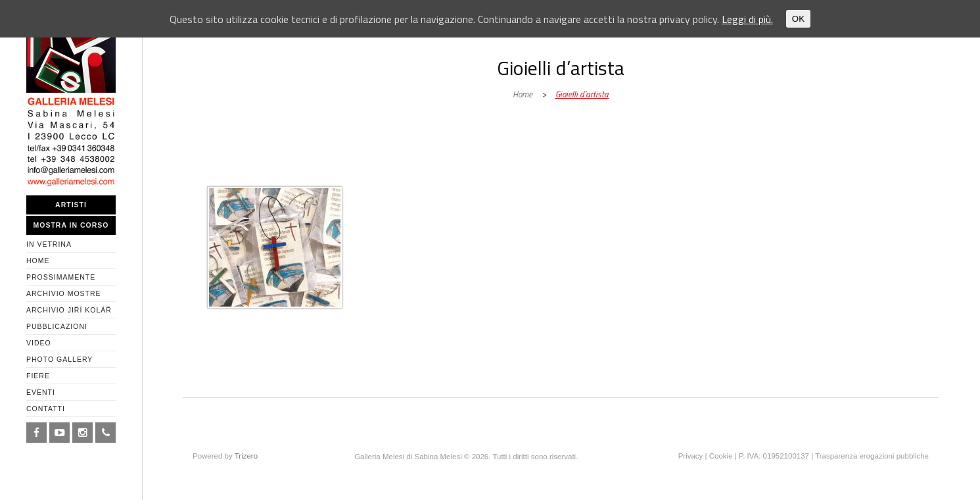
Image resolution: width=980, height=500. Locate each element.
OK (798, 19)
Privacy (691, 456)
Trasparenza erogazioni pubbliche (872, 456)
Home (523, 94)
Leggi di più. (747, 19)
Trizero (246, 456)
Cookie (721, 456)
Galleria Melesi (296, 172)
